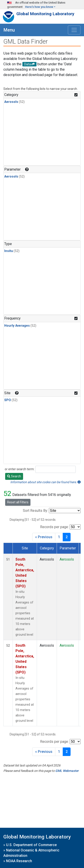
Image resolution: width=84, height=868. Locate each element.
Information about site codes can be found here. (45, 482)
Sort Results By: (35, 511)
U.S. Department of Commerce (31, 845)
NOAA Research (19, 861)
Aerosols (11, 102)
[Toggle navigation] (74, 30)
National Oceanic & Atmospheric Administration (31, 853)
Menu (9, 30)
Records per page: (54, 527)
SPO (8, 400)
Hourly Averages (17, 326)
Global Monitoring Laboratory (45, 14)
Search (14, 476)
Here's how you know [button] (39, 7)
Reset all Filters (18, 502)
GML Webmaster (67, 771)
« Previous (44, 537)
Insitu (9, 251)
